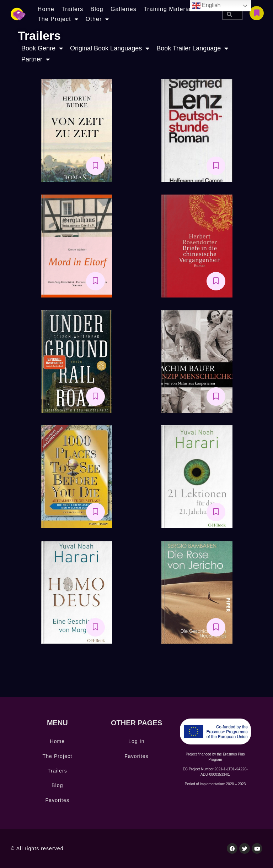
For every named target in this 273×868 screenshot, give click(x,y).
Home (46, 9)
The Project (58, 19)
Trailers (73, 9)
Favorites (57, 800)
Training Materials (170, 9)
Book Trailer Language (192, 48)
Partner (36, 59)
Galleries (124, 9)
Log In (136, 741)
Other (98, 19)
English (206, 6)
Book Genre (42, 48)
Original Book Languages (110, 48)
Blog (97, 9)
